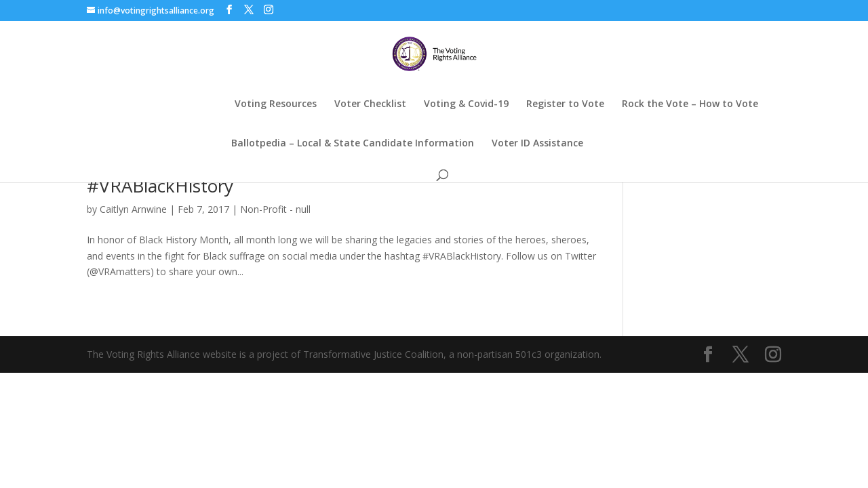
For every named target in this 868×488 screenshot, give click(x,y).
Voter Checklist (370, 104)
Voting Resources (276, 104)
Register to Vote (565, 104)
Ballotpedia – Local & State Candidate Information (353, 144)
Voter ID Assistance (537, 144)
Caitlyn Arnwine (133, 209)
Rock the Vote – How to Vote (690, 104)
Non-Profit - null (275, 209)
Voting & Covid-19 (466, 104)
